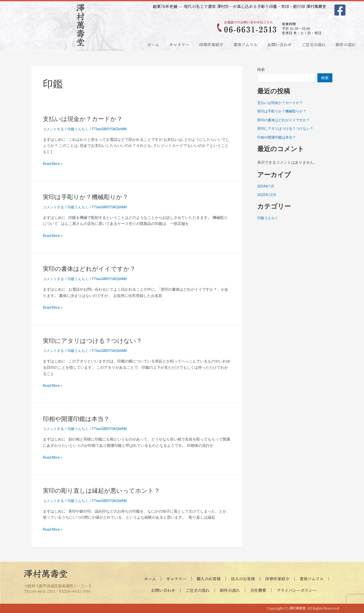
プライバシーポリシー (297, 590)
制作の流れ (346, 45)
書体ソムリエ (245, 45)
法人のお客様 (243, 579)
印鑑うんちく (80, 129)
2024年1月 (266, 186)
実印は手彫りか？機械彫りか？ (89, 197)
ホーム (153, 45)
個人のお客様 (209, 579)
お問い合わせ (280, 45)
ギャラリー (179, 45)
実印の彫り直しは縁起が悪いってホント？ (106, 491)
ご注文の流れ (314, 45)
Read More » (53, 164)
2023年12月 (267, 195)
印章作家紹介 (211, 45)
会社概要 (258, 590)
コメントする (54, 129)
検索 (261, 70)
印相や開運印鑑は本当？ (79, 419)
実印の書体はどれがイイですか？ (93, 269)
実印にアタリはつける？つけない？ (97, 341)
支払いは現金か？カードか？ (86, 119)
